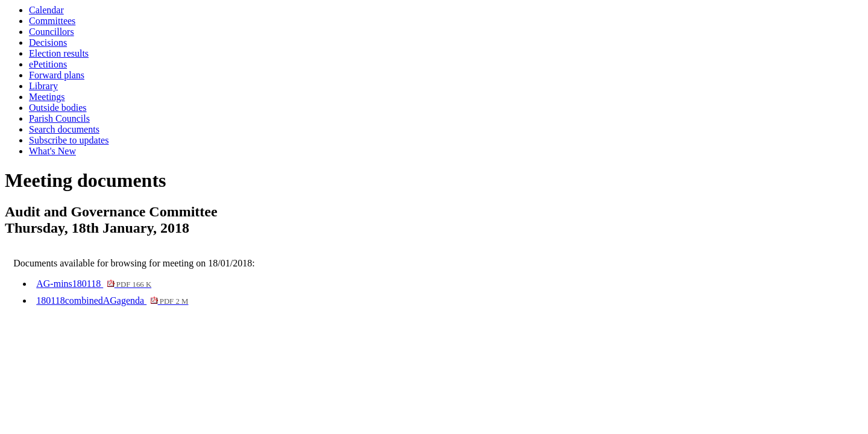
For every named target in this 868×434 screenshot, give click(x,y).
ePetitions (48, 64)
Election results (59, 53)
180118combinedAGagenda (112, 300)
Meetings (47, 97)
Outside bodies (58, 108)
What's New (52, 151)
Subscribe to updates (69, 140)
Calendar (46, 10)
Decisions (48, 42)
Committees (52, 21)
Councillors (52, 32)
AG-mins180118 (94, 284)
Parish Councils (59, 118)
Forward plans (57, 75)
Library (43, 86)
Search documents (64, 129)
